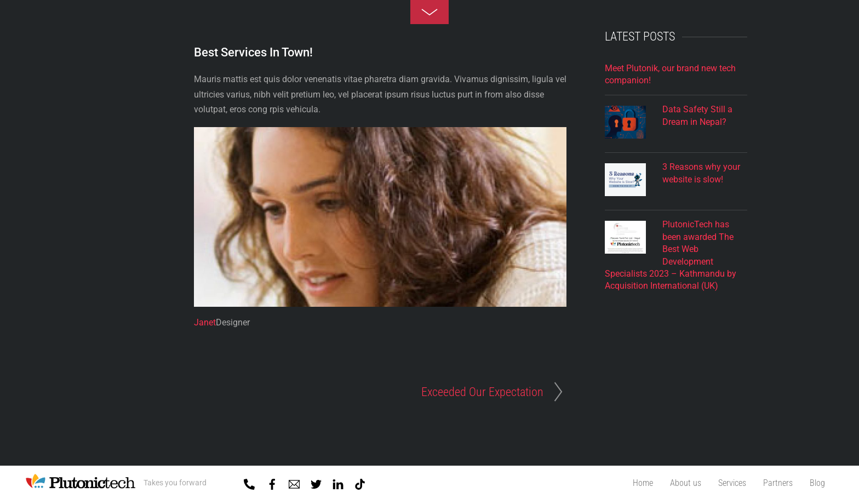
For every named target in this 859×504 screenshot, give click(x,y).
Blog (817, 483)
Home (643, 483)
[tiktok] (360, 482)
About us (686, 483)
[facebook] (272, 482)
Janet (205, 322)
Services (732, 483)
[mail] (294, 482)
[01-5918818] (249, 482)
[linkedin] (338, 482)
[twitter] (316, 482)
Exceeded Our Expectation (482, 392)
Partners (778, 483)
